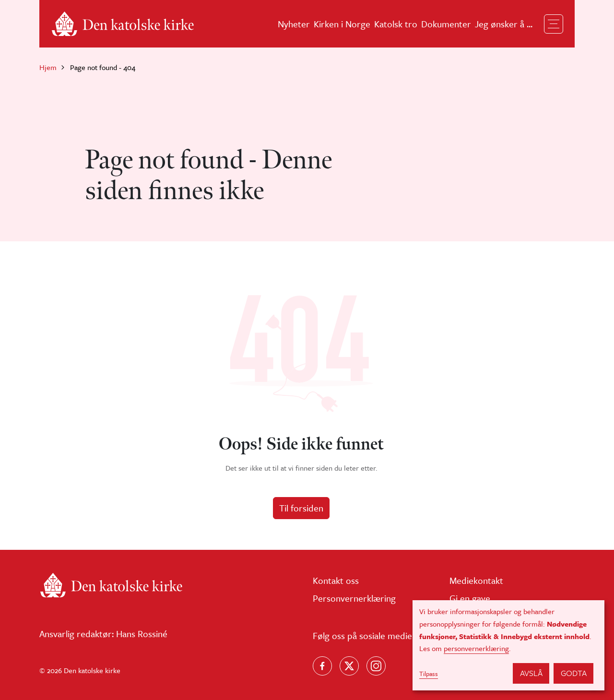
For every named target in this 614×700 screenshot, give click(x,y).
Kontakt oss (336, 580)
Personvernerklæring (354, 598)
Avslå (531, 673)
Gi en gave (470, 598)
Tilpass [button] (429, 674)
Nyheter (294, 24)
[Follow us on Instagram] (376, 666)
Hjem (48, 67)
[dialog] (508, 645)
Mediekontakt (476, 580)
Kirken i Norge (342, 24)
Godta (574, 673)
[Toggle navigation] (554, 24)
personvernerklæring (476, 648)
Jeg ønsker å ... (504, 24)
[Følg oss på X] (349, 666)
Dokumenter (446, 24)
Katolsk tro (396, 24)
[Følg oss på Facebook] (322, 666)
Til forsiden (301, 508)
